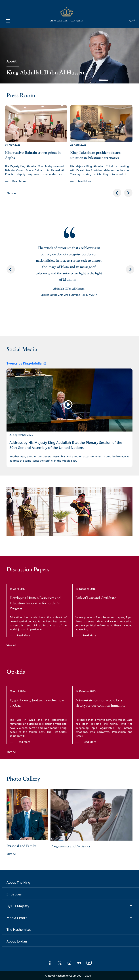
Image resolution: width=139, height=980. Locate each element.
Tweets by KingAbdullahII (26, 363)
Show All (12, 193)
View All (11, 645)
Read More (19, 181)
